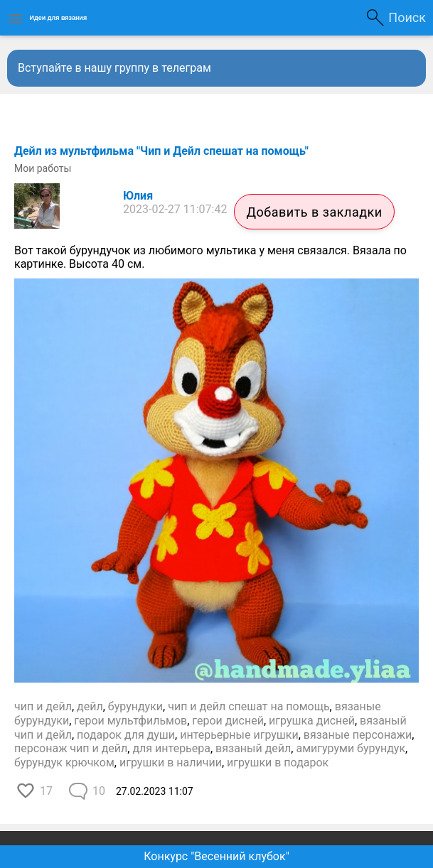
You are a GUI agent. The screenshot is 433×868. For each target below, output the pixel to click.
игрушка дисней (312, 721)
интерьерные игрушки (239, 735)
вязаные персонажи (358, 735)
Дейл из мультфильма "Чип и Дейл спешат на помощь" (161, 151)
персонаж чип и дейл (71, 748)
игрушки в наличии (171, 763)
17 (46, 791)
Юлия (138, 196)
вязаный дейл (253, 748)
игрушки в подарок (278, 763)
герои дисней (228, 721)
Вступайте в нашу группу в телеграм (114, 68)
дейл (90, 706)
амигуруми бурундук (351, 748)
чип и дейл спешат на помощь (248, 706)
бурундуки (135, 706)
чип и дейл (43, 706)
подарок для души (126, 735)
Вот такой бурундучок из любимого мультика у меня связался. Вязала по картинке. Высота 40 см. (210, 257)
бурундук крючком (64, 763)
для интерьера (171, 748)
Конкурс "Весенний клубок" (216, 856)
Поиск (407, 17)
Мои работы (43, 168)
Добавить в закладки (314, 212)
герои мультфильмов (130, 721)
